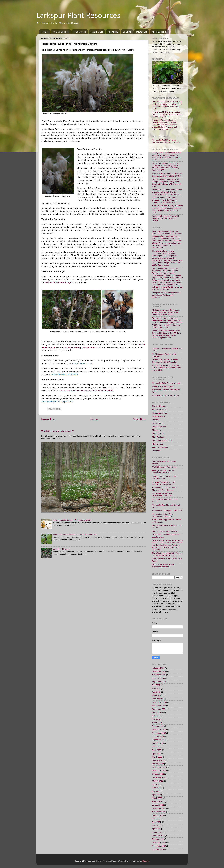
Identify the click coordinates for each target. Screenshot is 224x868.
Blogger (146, 861)
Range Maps (97, 32)
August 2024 (157, 713)
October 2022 (158, 774)
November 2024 (159, 706)
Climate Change (159, 406)
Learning (127, 32)
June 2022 (156, 788)
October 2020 (158, 849)
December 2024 (159, 702)
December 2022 (159, 767)
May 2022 (156, 791)
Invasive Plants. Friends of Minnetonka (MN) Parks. (163, 483)
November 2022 (159, 771)
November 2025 (159, 675)
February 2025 (158, 699)
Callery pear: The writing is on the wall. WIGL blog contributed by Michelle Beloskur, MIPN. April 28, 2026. (166, 156)
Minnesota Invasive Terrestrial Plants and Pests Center (165, 489)
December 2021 (159, 808)
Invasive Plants (158, 416)
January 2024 (158, 726)
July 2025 (156, 685)
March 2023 (157, 757)
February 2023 (158, 760)
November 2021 (159, 812)
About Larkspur (159, 32)
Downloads (142, 32)
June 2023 (156, 750)
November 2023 (159, 733)
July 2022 (156, 784)
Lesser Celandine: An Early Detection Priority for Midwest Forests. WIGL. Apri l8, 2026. (165, 200)
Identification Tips (159, 413)
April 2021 (156, 829)
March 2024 (157, 723)
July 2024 (156, 716)
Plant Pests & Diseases (162, 440)
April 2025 (156, 692)
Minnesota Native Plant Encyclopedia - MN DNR (162, 494)
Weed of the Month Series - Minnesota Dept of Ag (164, 566)
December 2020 (159, 842)
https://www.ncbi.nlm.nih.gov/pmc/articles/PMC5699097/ (87, 391)
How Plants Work (159, 410)
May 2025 (156, 688)
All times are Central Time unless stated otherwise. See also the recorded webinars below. (166, 312)
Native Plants (158, 423)
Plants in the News (160, 447)
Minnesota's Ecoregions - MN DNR (167, 511)
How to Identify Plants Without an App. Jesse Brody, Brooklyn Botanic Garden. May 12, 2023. (167, 114)
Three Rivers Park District (163, 386)
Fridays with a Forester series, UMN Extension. (165, 477)
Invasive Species (61, 32)
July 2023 (156, 747)
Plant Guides (80, 32)
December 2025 (159, 671)
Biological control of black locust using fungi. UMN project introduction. (166, 295)
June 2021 (156, 822)
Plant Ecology (158, 437)
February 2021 (158, 836)
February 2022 (158, 801)
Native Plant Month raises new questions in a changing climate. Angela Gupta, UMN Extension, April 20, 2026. (166, 167)
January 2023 (158, 764)
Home (45, 32)
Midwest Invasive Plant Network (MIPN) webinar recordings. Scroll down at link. (166, 368)
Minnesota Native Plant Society (165, 396)
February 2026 (158, 668)
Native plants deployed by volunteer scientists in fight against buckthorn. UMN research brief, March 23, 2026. (167, 209)
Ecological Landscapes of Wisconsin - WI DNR (163, 472)
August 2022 (157, 781)
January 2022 (158, 805)
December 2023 (159, 730)
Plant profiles (158, 444)
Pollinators (156, 451)
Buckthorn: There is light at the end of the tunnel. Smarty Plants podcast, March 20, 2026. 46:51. (167, 192)
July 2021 (156, 819)
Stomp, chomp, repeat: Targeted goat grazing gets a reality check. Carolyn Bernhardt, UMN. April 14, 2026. (167, 183)
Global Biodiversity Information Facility (82, 347)
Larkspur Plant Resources (78, 15)
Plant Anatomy (158, 434)
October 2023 (158, 736)
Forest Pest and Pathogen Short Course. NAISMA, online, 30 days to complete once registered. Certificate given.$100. (166, 334)
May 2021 (156, 825)
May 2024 (156, 719)
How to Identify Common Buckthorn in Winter (72, 520)
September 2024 (159, 709)
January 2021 (158, 839)
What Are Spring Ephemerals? (57, 431)
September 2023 (159, 740)
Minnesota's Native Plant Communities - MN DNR (163, 515)
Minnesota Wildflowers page (58, 282)
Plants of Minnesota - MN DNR (165, 531)
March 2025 (157, 695)
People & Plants (159, 427)
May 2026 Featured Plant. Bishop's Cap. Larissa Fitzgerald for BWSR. (167, 175)
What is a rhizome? (61, 549)
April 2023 (156, 754)
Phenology (113, 32)
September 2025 (159, 682)
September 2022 (159, 777)
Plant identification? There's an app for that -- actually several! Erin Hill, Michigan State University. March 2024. (167, 105)
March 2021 (157, 832)
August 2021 (157, 815)
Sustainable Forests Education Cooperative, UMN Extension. (165, 361)
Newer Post (48, 419)
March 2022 (157, 798)
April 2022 (156, 795)
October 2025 (158, 678)
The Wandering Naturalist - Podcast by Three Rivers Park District (167, 554)
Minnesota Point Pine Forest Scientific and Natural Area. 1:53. (166, 141)
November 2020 (159, 846)
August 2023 (157, 743)
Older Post (139, 419)
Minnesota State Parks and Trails (166, 383)
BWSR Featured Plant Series (164, 467)
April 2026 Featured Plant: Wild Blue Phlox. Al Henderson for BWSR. (165, 218)
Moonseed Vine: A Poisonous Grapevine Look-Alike (75, 535)
